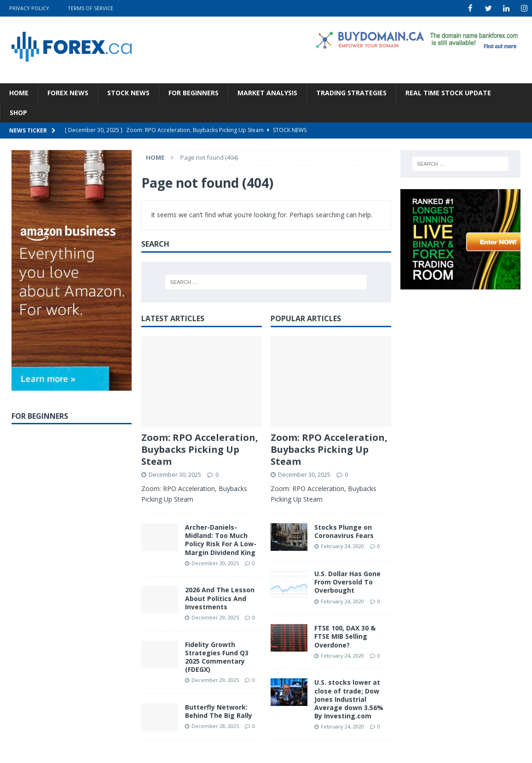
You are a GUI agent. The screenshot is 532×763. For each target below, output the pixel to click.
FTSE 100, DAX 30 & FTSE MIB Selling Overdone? (345, 636)
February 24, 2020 (342, 546)
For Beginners (194, 92)
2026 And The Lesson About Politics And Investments (220, 598)
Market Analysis (267, 92)
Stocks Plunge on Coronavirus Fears (344, 531)
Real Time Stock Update (448, 92)
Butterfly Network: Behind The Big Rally (219, 711)
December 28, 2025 (215, 725)
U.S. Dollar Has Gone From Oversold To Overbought (347, 581)
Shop (18, 112)
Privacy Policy (29, 8)
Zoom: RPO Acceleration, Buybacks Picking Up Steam (200, 448)
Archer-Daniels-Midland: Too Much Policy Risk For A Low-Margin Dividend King (221, 539)
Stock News (128, 92)
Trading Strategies (351, 92)
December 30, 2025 (175, 474)
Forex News (68, 92)
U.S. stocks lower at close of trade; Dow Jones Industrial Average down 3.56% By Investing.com (349, 699)
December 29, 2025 (215, 617)
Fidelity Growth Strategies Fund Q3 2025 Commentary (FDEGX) (217, 657)
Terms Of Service (90, 8)
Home (19, 92)
